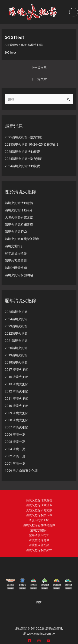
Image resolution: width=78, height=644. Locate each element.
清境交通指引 (14, 246)
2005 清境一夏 (15, 442)
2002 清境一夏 (15, 456)
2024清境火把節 (16, 319)
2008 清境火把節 (17, 420)
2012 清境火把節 (17, 391)
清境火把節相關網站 (19, 275)
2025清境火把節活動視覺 (23, 152)
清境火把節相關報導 (19, 225)
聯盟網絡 (12, 45)
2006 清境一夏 (15, 435)
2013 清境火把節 (17, 384)
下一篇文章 (39, 79)
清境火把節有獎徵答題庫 (22, 239)
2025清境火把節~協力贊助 (24, 137)
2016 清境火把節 (17, 377)
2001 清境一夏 (15, 464)
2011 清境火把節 (17, 399)
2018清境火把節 (16, 362)
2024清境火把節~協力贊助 (24, 159)
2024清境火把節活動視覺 (23, 166)
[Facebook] (30, 641)
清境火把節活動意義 (19, 203)
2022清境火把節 (16, 334)
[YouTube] (48, 641)
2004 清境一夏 (15, 449)
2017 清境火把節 (17, 370)
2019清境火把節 (16, 355)
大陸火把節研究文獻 (19, 217)
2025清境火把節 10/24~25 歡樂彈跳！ (32, 145)
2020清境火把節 (16, 348)
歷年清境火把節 (16, 253)
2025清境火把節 (16, 312)
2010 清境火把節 (17, 406)
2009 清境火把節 (17, 413)
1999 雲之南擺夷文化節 (21, 471)
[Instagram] (39, 641)
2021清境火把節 (16, 341)
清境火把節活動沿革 (19, 210)
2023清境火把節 (16, 326)
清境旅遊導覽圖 (16, 261)
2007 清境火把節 (17, 427)
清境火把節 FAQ (16, 232)
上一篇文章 (39, 68)
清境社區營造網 (16, 268)
